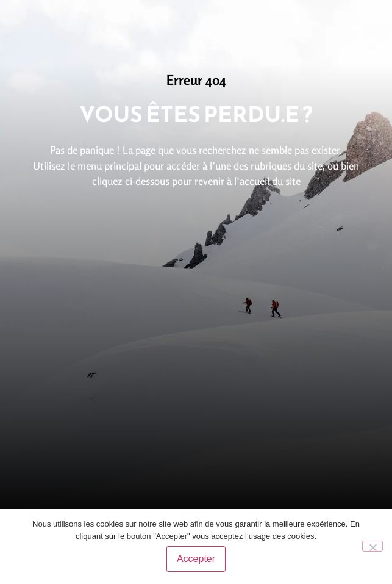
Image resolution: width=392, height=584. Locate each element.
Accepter (196, 559)
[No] (372, 546)
